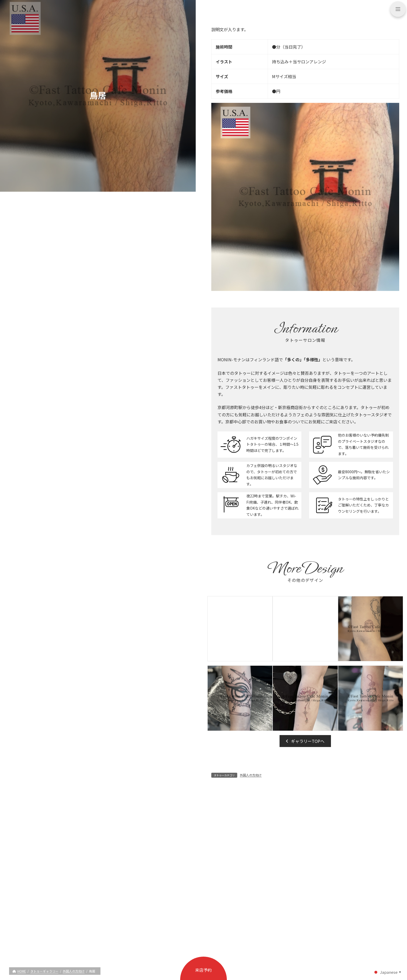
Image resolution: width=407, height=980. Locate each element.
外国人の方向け (251, 775)
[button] (305, 741)
